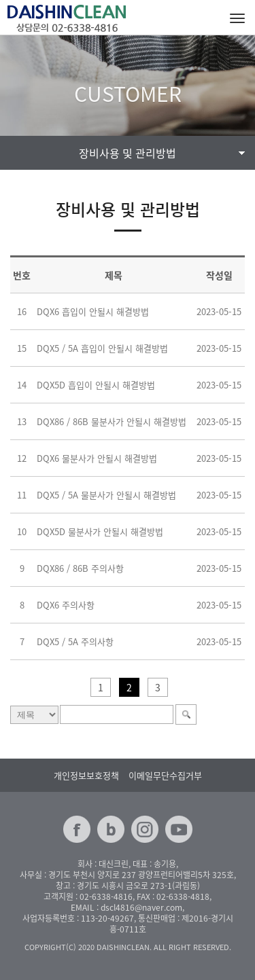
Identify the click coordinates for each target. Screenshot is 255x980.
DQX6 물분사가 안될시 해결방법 (97, 458)
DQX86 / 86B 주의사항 (80, 568)
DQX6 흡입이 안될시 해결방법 (93, 311)
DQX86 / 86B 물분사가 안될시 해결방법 (112, 421)
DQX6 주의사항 (66, 605)
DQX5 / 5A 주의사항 (75, 641)
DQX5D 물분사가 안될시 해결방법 (100, 531)
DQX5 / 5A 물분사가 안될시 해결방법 (106, 495)
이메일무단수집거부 (165, 775)
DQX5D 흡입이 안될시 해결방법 (96, 385)
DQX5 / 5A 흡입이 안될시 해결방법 (102, 348)
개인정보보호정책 (86, 775)
